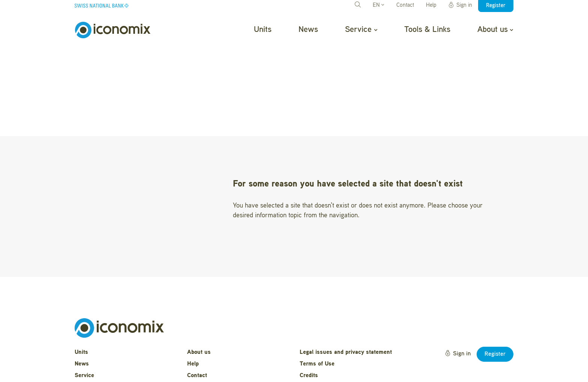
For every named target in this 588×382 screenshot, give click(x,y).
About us (495, 30)
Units (263, 30)
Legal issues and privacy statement (346, 313)
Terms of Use (317, 324)
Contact (405, 5)
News (308, 30)
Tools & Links (427, 30)
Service (361, 30)
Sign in (460, 5)
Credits (309, 336)
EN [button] (378, 5)
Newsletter (201, 347)
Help (431, 5)
